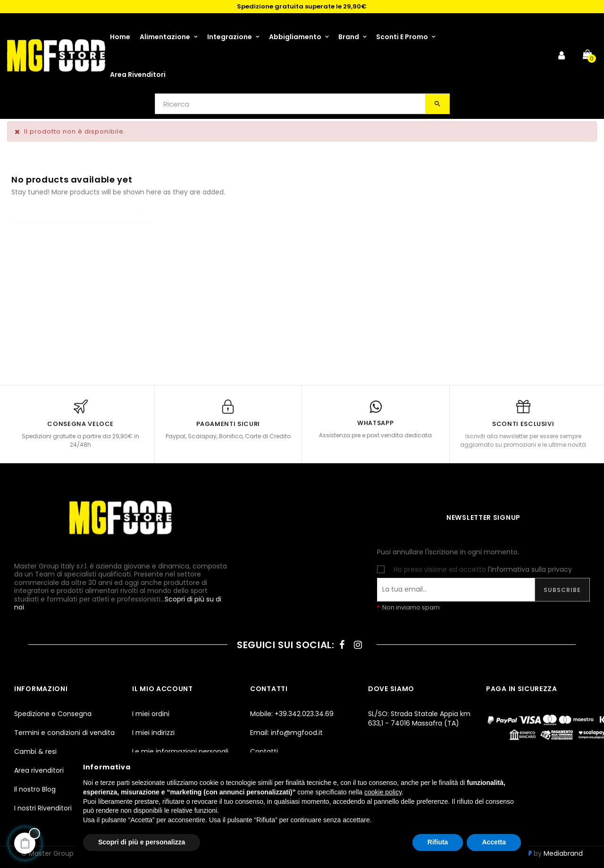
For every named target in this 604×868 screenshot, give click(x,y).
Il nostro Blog (35, 789)
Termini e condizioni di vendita (64, 733)
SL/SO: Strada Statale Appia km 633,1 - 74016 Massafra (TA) (419, 718)
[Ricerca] (82, 213)
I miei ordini (151, 714)
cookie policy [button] (383, 792)
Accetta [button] (494, 842)
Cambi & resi (35, 751)
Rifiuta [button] (438, 842)
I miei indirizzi (153, 733)
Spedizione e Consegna (53, 714)
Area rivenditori (39, 770)
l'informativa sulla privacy (530, 569)
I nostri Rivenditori (43, 808)
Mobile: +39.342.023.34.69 (292, 714)
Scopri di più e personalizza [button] (142, 842)
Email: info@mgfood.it (286, 733)
